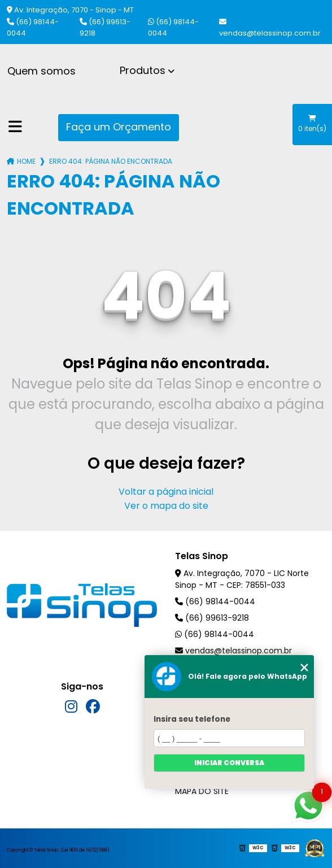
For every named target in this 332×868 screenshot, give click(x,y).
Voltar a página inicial (166, 492)
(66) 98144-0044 (33, 27)
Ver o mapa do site (166, 506)
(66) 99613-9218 (105, 27)
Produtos (143, 70)
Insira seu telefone (192, 719)
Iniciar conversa (229, 763)
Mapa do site (202, 791)
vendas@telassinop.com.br (270, 28)
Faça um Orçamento (119, 127)
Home (26, 161)
